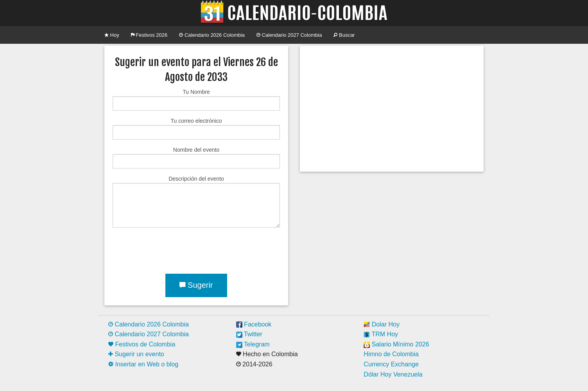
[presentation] (172, 249)
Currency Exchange (391, 364)
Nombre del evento (196, 158)
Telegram (253, 344)
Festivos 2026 (149, 35)
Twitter (249, 334)
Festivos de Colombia (142, 344)
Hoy (112, 35)
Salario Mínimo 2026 (396, 344)
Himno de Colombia (391, 354)
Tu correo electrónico (196, 129)
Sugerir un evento (136, 354)
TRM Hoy (381, 334)
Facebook (254, 324)
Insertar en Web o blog (143, 364)
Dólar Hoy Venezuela (393, 374)
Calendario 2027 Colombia (289, 35)
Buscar (344, 35)
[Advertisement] (392, 109)
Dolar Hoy (382, 324)
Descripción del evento (196, 202)
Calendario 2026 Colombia (212, 35)
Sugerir (196, 285)
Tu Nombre (196, 100)
